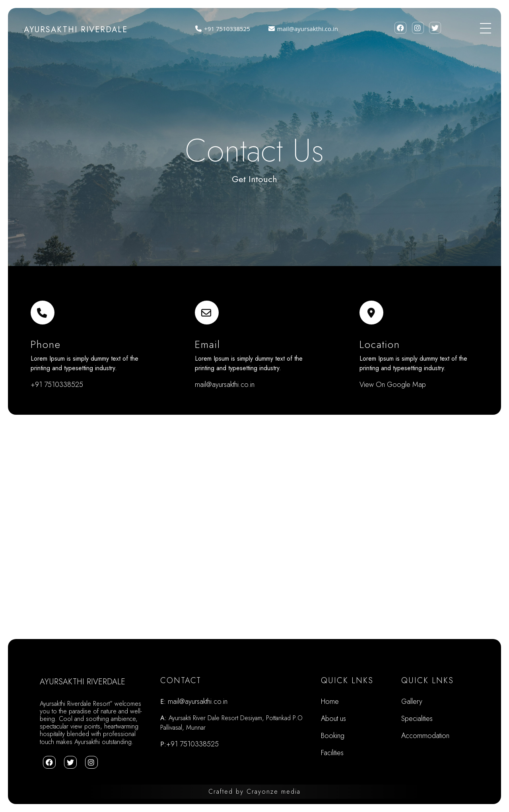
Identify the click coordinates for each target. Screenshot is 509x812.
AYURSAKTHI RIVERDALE (76, 30)
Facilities (332, 753)
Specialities (417, 719)
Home (330, 701)
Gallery (412, 701)
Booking (333, 736)
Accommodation (425, 736)
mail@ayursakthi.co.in (302, 29)
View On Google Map (393, 385)
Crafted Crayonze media (254, 792)
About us (333, 719)
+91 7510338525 (221, 29)
